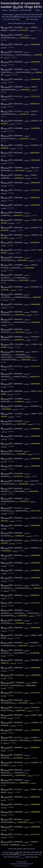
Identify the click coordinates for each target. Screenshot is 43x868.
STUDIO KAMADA (25, 10)
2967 (3, 17)
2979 (13, 19)
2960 (17, 15)
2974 (32, 17)
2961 (21, 15)
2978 (9, 19)
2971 (20, 17)
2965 (37, 15)
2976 (39, 17)
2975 (36, 17)
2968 (7, 17)
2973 (28, 17)
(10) (7, 27)
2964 (33, 15)
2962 (25, 15)
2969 (11, 17)
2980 (17, 19)
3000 (28, 19)
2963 (29, 15)
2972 (24, 17)
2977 (5, 19)
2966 (40, 15)
